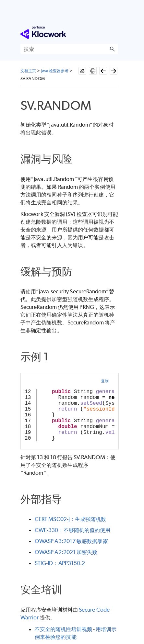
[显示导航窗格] (114, 32)
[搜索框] (69, 49)
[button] (112, 49)
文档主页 (28, 71)
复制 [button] (105, 381)
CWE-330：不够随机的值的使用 (72, 530)
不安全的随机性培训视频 (63, 629)
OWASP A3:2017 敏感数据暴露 (71, 541)
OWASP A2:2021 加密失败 (66, 552)
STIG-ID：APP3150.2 (60, 563)
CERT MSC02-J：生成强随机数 (71, 519)
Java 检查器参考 (55, 71)
